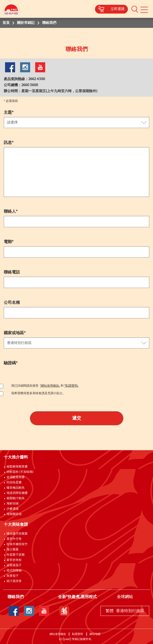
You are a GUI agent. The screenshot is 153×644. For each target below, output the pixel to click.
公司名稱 (12, 303)
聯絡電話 (12, 272)
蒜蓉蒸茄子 (14, 565)
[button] (135, 9)
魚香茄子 (13, 576)
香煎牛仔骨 (14, 539)
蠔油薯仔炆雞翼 (17, 534)
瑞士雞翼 (13, 550)
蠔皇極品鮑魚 (16, 488)
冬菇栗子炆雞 (16, 555)
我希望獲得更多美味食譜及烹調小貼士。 (38, 393)
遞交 (77, 418)
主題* (9, 112)
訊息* (9, 143)
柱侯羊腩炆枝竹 (17, 544)
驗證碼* (11, 363)
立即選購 (118, 9)
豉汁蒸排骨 (14, 581)
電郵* (9, 242)
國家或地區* (15, 333)
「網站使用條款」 (50, 386)
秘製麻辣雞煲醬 (17, 467)
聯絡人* (11, 211)
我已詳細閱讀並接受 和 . (45, 386)
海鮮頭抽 (13, 504)
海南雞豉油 (14, 514)
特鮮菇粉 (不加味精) (20, 472)
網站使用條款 (58, 634)
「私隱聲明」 (71, 386)
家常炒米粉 (14, 560)
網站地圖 (95, 634)
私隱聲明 (78, 634)
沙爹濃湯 (13, 509)
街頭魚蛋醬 (14, 483)
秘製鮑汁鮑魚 (16, 498)
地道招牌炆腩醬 (17, 493)
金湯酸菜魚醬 (16, 477)
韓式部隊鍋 (14, 571)
